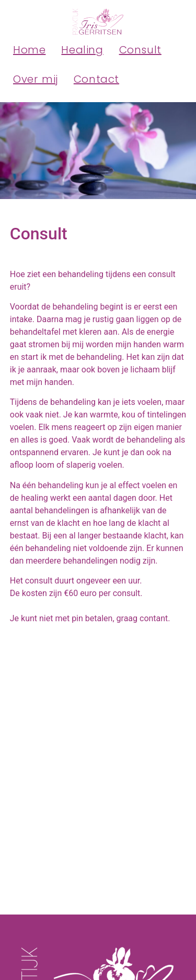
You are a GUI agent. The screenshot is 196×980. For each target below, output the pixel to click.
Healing (82, 50)
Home (29, 50)
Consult (140, 50)
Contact (96, 79)
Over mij (36, 79)
